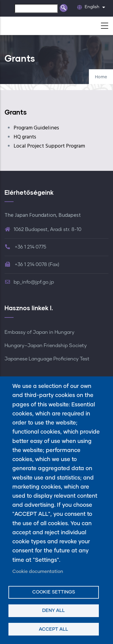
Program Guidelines (36, 128)
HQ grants (25, 137)
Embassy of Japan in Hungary (39, 332)
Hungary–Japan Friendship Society (46, 346)
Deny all (53, 611)
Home (101, 77)
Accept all (53, 629)
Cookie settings (54, 592)
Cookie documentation (38, 572)
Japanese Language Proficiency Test (47, 359)
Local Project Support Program (49, 146)
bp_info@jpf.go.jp (29, 282)
